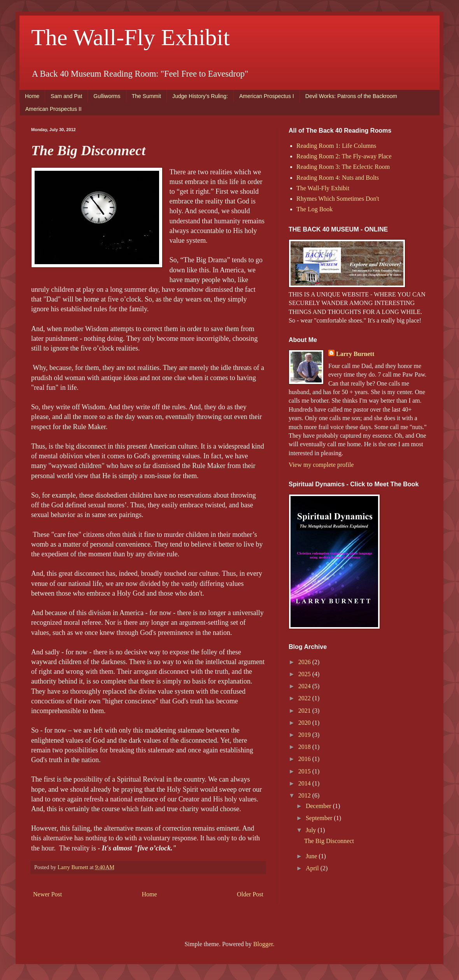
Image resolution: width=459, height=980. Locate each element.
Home (32, 96)
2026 (305, 662)
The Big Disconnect (329, 841)
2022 (305, 698)
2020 (305, 723)
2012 (305, 795)
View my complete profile (321, 465)
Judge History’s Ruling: (200, 96)
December (319, 806)
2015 (305, 771)
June (312, 856)
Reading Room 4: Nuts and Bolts (338, 178)
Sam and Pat (66, 96)
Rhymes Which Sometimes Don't (338, 199)
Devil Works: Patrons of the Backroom (351, 96)
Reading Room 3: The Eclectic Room (343, 167)
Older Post (250, 894)
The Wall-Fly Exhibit (131, 37)
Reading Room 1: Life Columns (336, 146)
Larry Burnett (355, 354)
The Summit (146, 96)
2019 (305, 735)
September (320, 818)
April (313, 868)
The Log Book (314, 209)
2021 (305, 711)
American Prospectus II (53, 109)
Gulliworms (107, 96)
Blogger (263, 944)
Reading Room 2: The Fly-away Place (344, 156)
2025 (305, 674)
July (312, 830)
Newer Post (47, 894)
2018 (305, 747)
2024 (305, 686)
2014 (305, 783)
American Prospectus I (267, 96)
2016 (305, 759)
